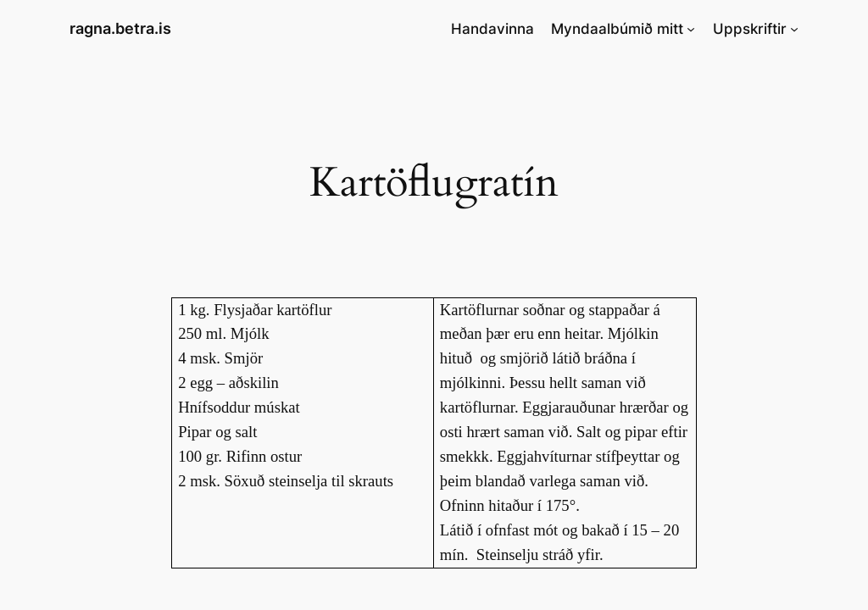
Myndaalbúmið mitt (617, 29)
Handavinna (492, 29)
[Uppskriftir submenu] (794, 29)
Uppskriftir (750, 29)
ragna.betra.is (120, 28)
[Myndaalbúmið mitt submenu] (691, 29)
